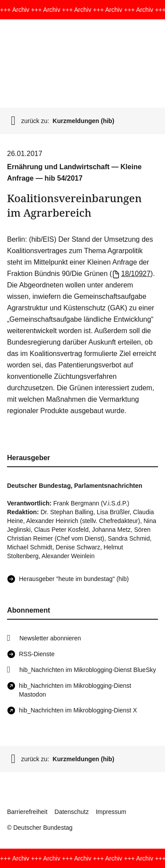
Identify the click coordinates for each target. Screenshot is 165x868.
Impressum (111, 812)
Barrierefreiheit (27, 812)
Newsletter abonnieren (50, 638)
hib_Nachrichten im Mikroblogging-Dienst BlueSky (88, 670)
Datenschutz (72, 812)
